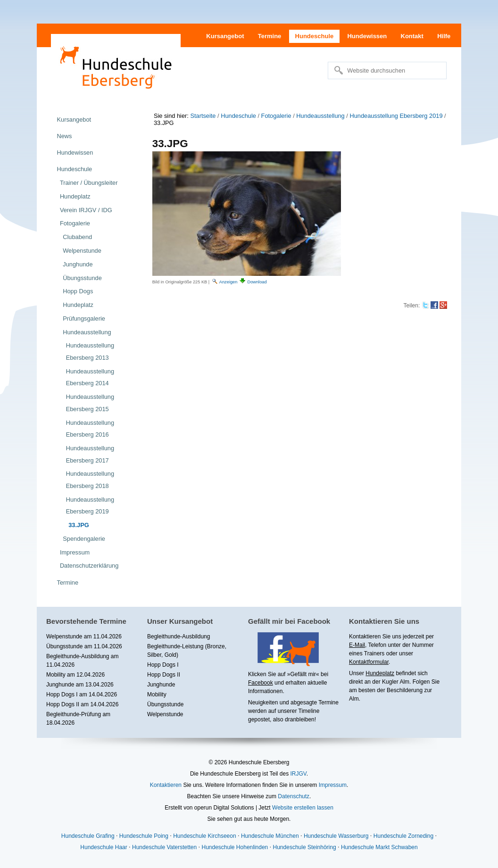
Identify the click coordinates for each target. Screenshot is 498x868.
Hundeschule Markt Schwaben (379, 847)
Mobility (157, 694)
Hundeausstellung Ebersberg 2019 (396, 116)
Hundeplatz (380, 673)
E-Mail (357, 645)
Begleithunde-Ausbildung (178, 637)
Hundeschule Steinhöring (305, 847)
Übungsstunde (165, 704)
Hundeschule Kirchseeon (204, 836)
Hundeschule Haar (104, 847)
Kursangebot (225, 36)
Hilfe (444, 36)
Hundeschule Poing (144, 836)
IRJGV (298, 774)
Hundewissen (367, 36)
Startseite (203, 116)
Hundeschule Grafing (88, 836)
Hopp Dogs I (163, 665)
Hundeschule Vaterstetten (164, 847)
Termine (270, 36)
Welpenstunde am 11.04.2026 (84, 637)
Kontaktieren (166, 785)
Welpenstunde (165, 714)
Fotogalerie (276, 116)
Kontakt (412, 36)
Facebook (261, 683)
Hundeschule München (270, 836)
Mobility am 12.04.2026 (75, 675)
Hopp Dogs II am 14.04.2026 (82, 704)
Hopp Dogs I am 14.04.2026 (82, 694)
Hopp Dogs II (164, 675)
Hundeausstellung (320, 116)
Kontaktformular (369, 662)
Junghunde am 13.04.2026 (80, 685)
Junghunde (161, 685)
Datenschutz (294, 796)
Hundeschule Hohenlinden (235, 847)
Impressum (333, 785)
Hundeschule (315, 36)
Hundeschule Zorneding (403, 836)
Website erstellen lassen (303, 808)
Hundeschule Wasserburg (336, 836)
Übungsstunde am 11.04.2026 (84, 646)
